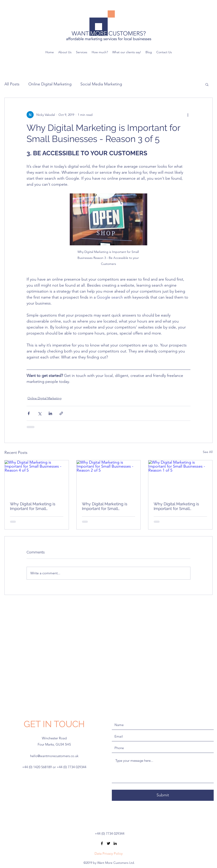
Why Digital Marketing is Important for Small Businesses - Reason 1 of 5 (179, 506)
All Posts (12, 84)
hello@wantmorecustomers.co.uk (54, 756)
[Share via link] (61, 413)
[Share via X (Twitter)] (40, 413)
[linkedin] (115, 843)
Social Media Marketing (101, 84)
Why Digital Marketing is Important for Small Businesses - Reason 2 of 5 (107, 506)
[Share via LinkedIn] (50, 413)
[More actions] (188, 115)
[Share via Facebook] (29, 413)
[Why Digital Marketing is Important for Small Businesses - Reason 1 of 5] (180, 478)
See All (208, 452)
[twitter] (108, 843)
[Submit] (163, 795)
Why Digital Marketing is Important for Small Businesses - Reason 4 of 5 (35, 506)
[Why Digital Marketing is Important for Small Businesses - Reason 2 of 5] (109, 478)
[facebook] (102, 843)
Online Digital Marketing (50, 84)
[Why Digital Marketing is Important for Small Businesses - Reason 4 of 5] (37, 478)
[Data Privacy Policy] (108, 854)
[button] (207, 84)
